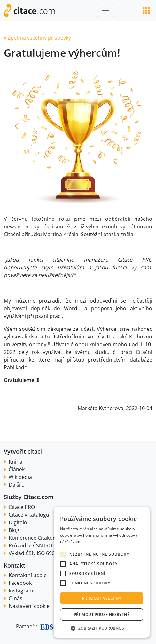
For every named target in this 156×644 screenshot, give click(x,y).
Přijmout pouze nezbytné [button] (102, 614)
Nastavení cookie (29, 606)
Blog (14, 530)
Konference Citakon (32, 538)
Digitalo (18, 522)
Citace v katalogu (29, 515)
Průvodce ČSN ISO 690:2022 (42, 545)
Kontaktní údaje (28, 575)
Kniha (16, 462)
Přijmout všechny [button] (102, 598)
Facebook (20, 583)
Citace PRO (22, 507)
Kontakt (15, 565)
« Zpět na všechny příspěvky (37, 38)
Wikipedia (20, 477)
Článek (17, 469)
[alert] (102, 572)
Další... (16, 485)
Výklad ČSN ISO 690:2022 (38, 553)
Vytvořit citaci (23, 451)
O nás (16, 598)
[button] (102, 628)
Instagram (21, 591)
